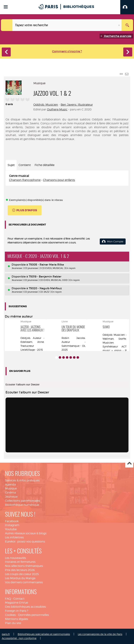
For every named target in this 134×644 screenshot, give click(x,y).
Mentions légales (17, 619)
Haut (129, 464)
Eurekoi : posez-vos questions (25, 542)
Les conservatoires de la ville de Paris (100, 634)
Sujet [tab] (11, 165)
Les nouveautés (15, 558)
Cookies (10, 615)
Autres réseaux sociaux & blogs (26, 533)
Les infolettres (14, 537)
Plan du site (13, 623)
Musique (11, 488)
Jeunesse (11, 497)
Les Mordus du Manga (20, 578)
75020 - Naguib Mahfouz (45, 288)
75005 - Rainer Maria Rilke (46, 265)
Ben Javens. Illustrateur (77, 105)
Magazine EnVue (17, 603)
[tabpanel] (67, 178)
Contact (19, 599)
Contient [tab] (25, 165)
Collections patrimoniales (22, 501)
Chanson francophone (25, 180)
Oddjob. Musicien (46, 105)
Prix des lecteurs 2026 (20, 570)
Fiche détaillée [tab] (45, 165)
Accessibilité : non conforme (19, 638)
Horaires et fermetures (20, 562)
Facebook (12, 521)
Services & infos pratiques (22, 480)
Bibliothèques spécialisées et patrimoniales (44, 634)
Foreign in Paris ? (17, 611)
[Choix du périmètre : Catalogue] (7, 25)
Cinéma (10, 493)
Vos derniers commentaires (24, 582)
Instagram (12, 525)
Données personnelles (34, 615)
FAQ (8, 599)
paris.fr (6, 634)
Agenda (10, 485)
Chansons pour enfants (59, 180)
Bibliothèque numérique (22, 505)
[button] (127, 7)
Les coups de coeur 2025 (22, 574)
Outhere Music (57, 109)
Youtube (11, 529)
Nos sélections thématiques (24, 566)
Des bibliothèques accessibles (25, 607)
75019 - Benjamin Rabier (45, 276)
